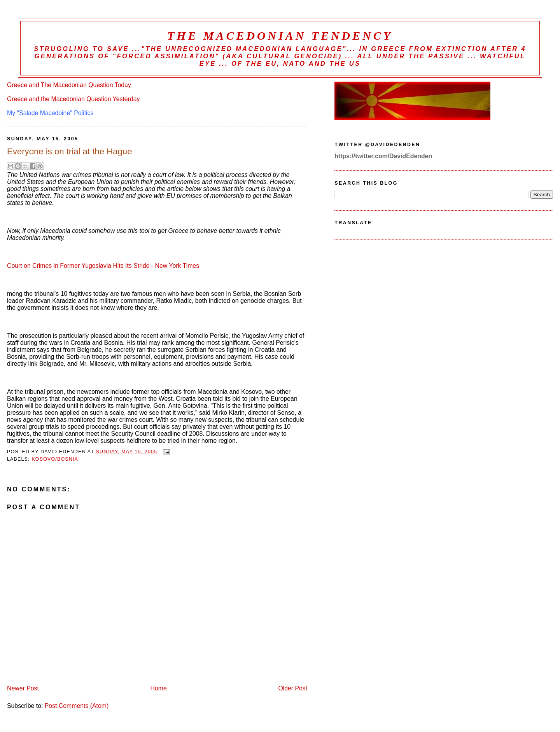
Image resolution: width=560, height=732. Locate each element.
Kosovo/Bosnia (55, 459)
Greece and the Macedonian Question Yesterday (73, 99)
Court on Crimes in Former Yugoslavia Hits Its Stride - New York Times (103, 266)
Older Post (293, 688)
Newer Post (23, 688)
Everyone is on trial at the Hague (69, 151)
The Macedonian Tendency (280, 36)
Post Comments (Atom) (77, 706)
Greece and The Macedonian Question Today (69, 85)
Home (158, 688)
